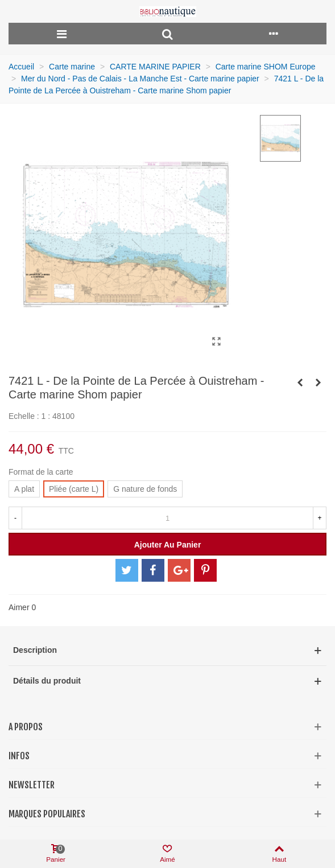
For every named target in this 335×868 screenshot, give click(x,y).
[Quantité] (167, 518)
